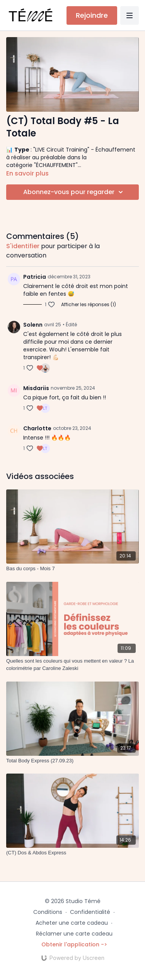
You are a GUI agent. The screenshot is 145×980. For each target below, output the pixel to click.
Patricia (35, 277)
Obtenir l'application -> (74, 944)
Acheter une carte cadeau (72, 923)
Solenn (33, 325)
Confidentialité (90, 912)
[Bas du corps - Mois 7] (72, 569)
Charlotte (37, 428)
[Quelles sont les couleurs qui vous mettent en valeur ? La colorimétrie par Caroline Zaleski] (72, 665)
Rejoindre (92, 15)
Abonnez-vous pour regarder (74, 192)
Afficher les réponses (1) (89, 305)
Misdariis (36, 388)
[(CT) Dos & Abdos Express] (72, 853)
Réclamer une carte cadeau (74, 934)
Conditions (48, 912)
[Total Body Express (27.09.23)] (72, 761)
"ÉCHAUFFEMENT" (56, 165)
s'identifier (23, 246)
